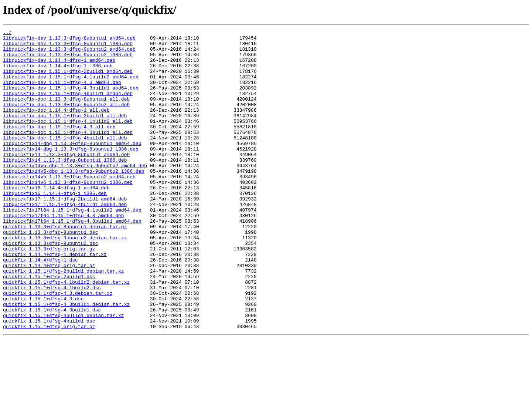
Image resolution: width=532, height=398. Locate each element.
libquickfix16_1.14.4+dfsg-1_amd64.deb (56, 220)
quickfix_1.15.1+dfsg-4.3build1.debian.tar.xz (66, 360)
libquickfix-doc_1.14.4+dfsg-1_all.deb (56, 127)
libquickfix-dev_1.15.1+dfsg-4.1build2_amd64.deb (71, 87)
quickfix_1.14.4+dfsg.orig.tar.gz (49, 313)
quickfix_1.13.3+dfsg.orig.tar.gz (49, 293)
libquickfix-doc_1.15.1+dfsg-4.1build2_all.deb (68, 140)
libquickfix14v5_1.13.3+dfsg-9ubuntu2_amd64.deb (69, 206)
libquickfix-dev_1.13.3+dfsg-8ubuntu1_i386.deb (68, 47)
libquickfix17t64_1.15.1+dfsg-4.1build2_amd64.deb (72, 246)
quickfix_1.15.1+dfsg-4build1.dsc (49, 380)
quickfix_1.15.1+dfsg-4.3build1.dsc (52, 366)
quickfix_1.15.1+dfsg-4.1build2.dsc (52, 340)
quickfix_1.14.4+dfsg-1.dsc (40, 306)
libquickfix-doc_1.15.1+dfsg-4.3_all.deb (59, 146)
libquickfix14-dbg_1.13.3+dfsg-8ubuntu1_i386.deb (71, 173)
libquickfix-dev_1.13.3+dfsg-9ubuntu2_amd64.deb (69, 53)
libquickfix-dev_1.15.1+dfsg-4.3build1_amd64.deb (71, 100)
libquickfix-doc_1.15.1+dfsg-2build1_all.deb (65, 133)
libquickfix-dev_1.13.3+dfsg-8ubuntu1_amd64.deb (69, 40)
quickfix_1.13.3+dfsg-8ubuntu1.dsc (50, 273)
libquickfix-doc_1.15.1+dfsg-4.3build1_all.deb (68, 153)
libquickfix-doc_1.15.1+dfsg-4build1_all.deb (65, 160)
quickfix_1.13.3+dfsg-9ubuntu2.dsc (50, 286)
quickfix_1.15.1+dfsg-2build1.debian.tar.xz (64, 320)
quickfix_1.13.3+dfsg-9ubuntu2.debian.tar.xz (65, 280)
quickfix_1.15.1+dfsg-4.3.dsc (43, 353)
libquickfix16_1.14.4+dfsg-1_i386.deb (55, 226)
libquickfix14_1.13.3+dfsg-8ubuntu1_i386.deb (65, 186)
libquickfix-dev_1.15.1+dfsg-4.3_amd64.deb (62, 93)
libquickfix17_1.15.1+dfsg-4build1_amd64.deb (65, 240)
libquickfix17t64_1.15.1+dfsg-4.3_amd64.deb (64, 253)
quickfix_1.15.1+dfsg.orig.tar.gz (49, 386)
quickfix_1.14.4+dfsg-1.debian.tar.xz (55, 300)
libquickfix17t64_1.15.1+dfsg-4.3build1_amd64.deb (72, 260)
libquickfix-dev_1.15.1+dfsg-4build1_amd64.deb (68, 107)
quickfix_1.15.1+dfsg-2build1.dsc (49, 326)
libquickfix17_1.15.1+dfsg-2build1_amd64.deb (65, 233)
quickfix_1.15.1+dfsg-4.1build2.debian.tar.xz (66, 333)
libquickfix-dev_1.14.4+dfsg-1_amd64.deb (59, 67)
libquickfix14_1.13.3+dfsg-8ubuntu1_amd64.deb (66, 180)
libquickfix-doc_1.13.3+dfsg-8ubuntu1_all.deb (66, 113)
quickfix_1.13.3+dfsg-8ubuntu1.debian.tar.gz (65, 266)
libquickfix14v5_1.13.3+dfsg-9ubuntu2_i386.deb (68, 213)
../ (7, 33)
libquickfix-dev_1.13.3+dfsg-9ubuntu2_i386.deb (68, 60)
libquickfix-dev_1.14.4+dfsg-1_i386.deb (58, 73)
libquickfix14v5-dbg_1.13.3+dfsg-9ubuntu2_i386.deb (74, 200)
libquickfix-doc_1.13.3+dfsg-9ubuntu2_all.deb (66, 120)
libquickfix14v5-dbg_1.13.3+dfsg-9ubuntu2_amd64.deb (75, 193)
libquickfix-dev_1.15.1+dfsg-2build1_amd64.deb (68, 80)
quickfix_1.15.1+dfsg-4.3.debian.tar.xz (58, 346)
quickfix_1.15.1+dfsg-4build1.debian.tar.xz (64, 373)
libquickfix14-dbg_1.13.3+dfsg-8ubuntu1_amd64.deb (72, 166)
